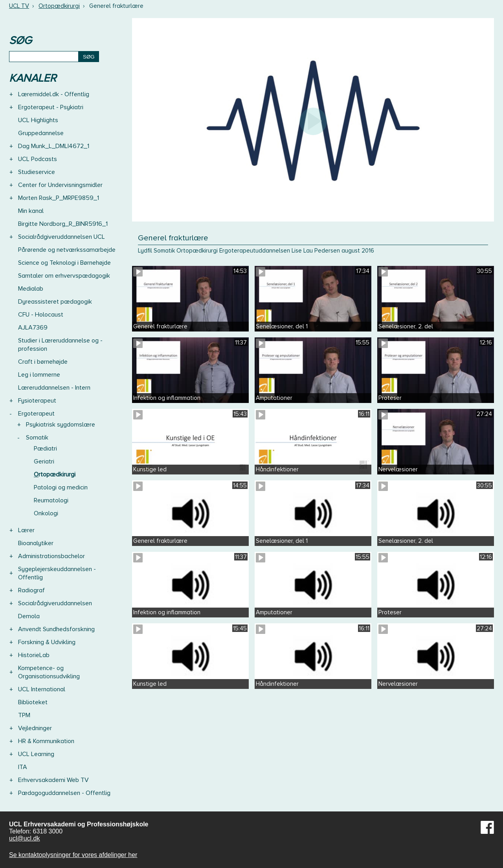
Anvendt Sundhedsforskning (56, 629)
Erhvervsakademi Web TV (53, 780)
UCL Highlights (38, 120)
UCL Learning (36, 754)
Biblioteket (33, 702)
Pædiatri (45, 449)
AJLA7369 (33, 328)
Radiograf (31, 590)
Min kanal (31, 211)
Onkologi (46, 513)
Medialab (31, 289)
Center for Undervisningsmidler (60, 185)
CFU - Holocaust (41, 315)
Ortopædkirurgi (59, 6)
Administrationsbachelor (51, 556)
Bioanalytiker (36, 543)
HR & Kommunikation (46, 741)
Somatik (37, 438)
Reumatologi (51, 500)
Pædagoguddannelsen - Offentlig (64, 793)
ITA (23, 767)
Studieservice (37, 172)
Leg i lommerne (39, 375)
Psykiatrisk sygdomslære (61, 425)
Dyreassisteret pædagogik (55, 302)
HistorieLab (34, 655)
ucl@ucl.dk (25, 838)
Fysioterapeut (37, 401)
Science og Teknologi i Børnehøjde (64, 263)
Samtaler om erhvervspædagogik (64, 276)
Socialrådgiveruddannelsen (55, 603)
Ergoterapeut (36, 414)
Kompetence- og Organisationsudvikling (49, 672)
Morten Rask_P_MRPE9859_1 (59, 198)
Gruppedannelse (41, 133)
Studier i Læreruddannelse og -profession (60, 345)
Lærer (26, 530)
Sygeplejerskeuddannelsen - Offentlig (57, 573)
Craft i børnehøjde (43, 362)
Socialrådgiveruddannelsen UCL (61, 237)
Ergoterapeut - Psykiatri (51, 107)
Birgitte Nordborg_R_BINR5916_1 (63, 224)
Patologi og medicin (61, 487)
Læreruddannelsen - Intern (54, 388)
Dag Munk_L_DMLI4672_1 (54, 146)
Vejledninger (35, 728)
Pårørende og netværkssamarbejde (67, 250)
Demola (29, 616)
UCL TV (19, 6)
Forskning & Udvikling (47, 642)
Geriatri (44, 461)
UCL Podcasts (38, 159)
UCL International (42, 689)
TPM (24, 715)
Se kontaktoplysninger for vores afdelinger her (73, 855)
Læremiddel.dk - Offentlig (54, 94)
